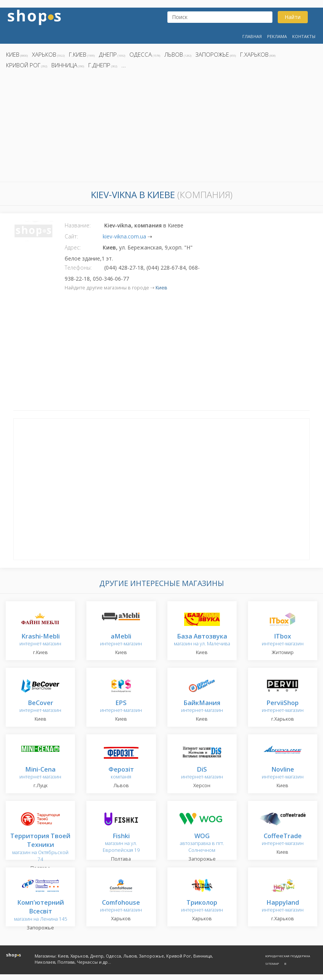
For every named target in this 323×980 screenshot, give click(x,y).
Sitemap (272, 963)
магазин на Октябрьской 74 (40, 848)
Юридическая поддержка (288, 956)
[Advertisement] (161, 127)
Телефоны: (78, 268)
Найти (293, 17)
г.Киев (78, 54)
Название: (78, 225)
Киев (13, 54)
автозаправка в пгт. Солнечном (202, 843)
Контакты (304, 36)
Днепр (108, 54)
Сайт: (71, 236)
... (124, 65)
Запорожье (212, 54)
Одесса (141, 54)
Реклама (277, 36)
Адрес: (73, 247)
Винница (64, 65)
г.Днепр (99, 65)
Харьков (44, 54)
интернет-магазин (40, 640)
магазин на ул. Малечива (202, 640)
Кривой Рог (23, 65)
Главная (252, 36)
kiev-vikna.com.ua (124, 236)
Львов (174, 54)
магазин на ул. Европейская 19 (121, 843)
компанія (121, 773)
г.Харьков (254, 54)
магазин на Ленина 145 (41, 911)
